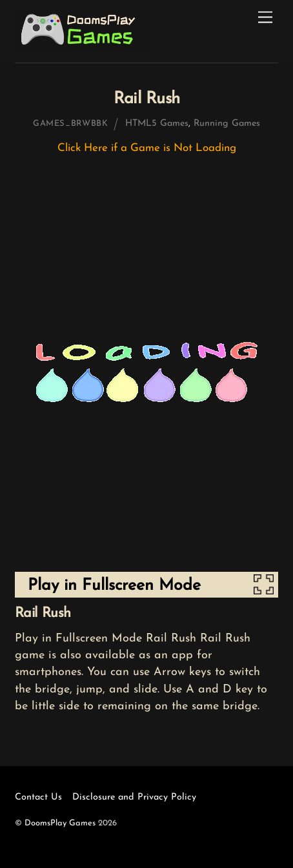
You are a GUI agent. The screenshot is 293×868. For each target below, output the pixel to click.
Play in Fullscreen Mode (114, 586)
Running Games (227, 124)
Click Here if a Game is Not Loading (147, 148)
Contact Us (38, 797)
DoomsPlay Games (60, 823)
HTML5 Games (157, 124)
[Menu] (265, 18)
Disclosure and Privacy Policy (134, 797)
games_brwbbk (71, 124)
